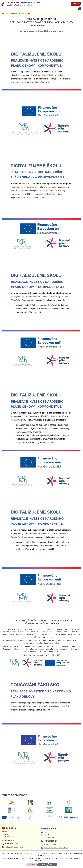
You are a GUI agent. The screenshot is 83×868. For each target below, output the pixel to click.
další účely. (41, 855)
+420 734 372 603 (51, 844)
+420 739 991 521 (51, 841)
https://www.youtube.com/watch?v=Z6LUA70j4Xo (41, 655)
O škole (22, 14)
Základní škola (12, 14)
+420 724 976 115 (12, 840)
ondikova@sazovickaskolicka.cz (56, 848)
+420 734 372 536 (12, 844)
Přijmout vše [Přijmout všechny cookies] (31, 865)
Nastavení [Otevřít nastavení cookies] (53, 865)
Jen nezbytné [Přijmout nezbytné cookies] (42, 865)
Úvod (3, 14)
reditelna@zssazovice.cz (14, 847)
